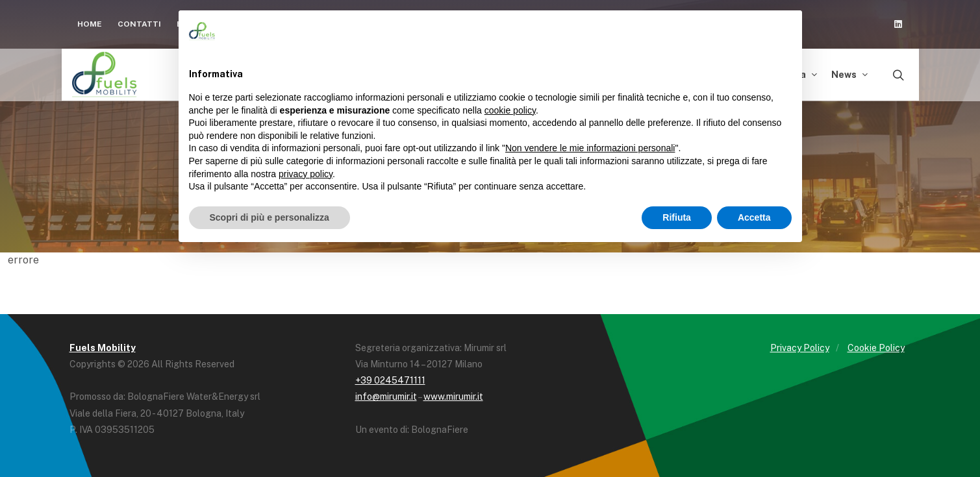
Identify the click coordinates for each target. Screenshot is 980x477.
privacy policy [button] (306, 174)
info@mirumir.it (386, 397)
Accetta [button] (754, 217)
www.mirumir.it (453, 397)
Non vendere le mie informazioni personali (590, 148)
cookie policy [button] (510, 110)
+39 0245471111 (390, 380)
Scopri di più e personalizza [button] (270, 217)
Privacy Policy (800, 348)
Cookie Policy (876, 348)
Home (90, 24)
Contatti (139, 24)
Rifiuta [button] (677, 217)
